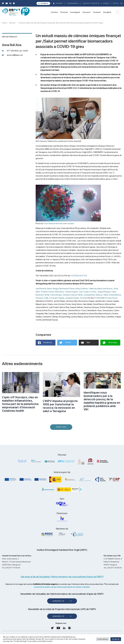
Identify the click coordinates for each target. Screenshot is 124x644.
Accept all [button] (116, 639)
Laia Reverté (41, 289)
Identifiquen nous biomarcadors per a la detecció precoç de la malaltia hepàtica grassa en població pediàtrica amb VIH (102, 401)
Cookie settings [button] (103, 639)
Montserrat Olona (67, 289)
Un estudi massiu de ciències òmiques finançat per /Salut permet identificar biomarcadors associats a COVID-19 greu (61, 23)
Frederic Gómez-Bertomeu (53, 292)
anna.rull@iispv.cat (15, 55)
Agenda (106, 3)
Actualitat (107, 12)
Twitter (65, 343)
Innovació (87, 12)
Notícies (12, 23)
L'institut (54, 12)
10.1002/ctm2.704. (79, 276)
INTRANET (59, 3)
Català (116, 3)
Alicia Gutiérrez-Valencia (86, 289)
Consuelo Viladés (57, 298)
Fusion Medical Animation (54, 223)
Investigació (75, 12)
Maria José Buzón (105, 289)
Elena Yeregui (53, 289)
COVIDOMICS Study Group (106, 298)
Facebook (45, 343)
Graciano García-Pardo (73, 295)
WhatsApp (110, 343)
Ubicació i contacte (91, 3)
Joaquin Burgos (104, 292)
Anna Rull (84, 298)
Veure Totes (62, 428)
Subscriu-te (58, 601)
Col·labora (44, 3)
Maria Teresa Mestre (112, 295)
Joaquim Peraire (72, 298)
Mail (86, 342)
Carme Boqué (56, 295)
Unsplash (70, 223)
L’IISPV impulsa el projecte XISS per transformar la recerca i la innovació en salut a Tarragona (60, 406)
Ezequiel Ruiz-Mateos (93, 295)
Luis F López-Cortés (87, 292)
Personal (64, 12)
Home (4, 23)
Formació (97, 12)
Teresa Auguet (71, 292)
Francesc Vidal (42, 298)
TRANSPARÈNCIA (73, 3)
